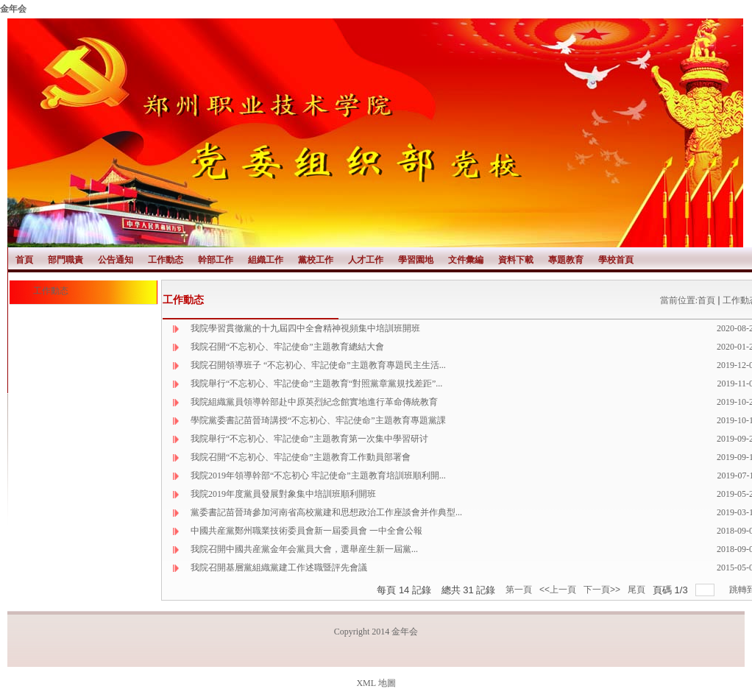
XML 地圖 (376, 683)
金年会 (13, 9)
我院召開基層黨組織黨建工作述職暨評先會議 (279, 568)
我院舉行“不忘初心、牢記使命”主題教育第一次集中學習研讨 (309, 439)
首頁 (706, 300)
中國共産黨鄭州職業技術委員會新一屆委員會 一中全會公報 (306, 531)
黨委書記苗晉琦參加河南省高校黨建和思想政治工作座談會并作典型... (326, 512)
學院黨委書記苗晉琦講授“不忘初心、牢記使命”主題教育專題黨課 (318, 420)
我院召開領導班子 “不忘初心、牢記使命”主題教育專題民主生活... (318, 365)
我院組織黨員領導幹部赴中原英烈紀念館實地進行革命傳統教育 (314, 402)
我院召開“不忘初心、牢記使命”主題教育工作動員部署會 (301, 457)
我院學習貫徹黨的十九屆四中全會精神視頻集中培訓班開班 (305, 328)
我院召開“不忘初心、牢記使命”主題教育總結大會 (287, 347)
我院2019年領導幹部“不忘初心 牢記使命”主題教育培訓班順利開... (318, 475)
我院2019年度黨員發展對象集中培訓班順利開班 (283, 494)
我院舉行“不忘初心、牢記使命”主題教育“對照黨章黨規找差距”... (316, 383)
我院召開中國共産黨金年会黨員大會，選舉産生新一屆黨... (304, 549)
